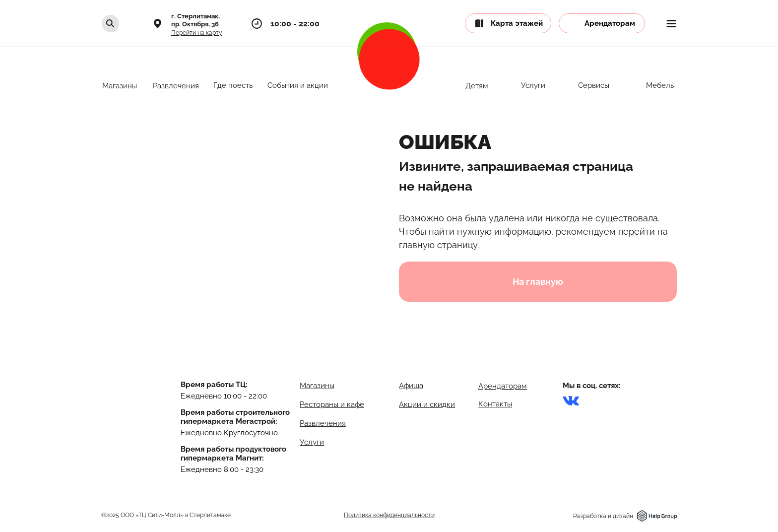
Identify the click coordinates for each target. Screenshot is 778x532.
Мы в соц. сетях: (592, 386)
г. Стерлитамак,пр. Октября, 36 (195, 20)
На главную (538, 282)
